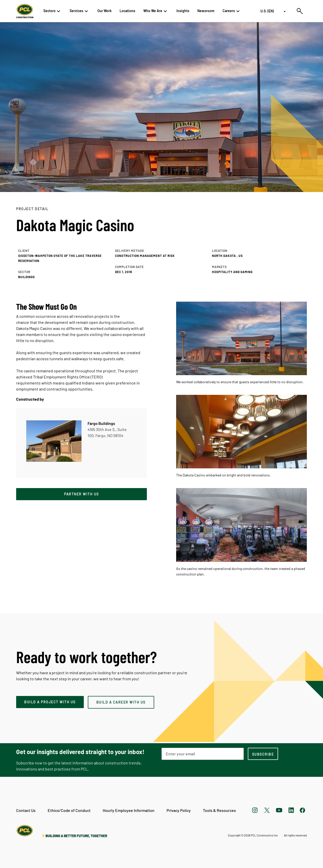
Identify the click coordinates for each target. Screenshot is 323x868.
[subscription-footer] (263, 754)
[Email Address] (203, 754)
